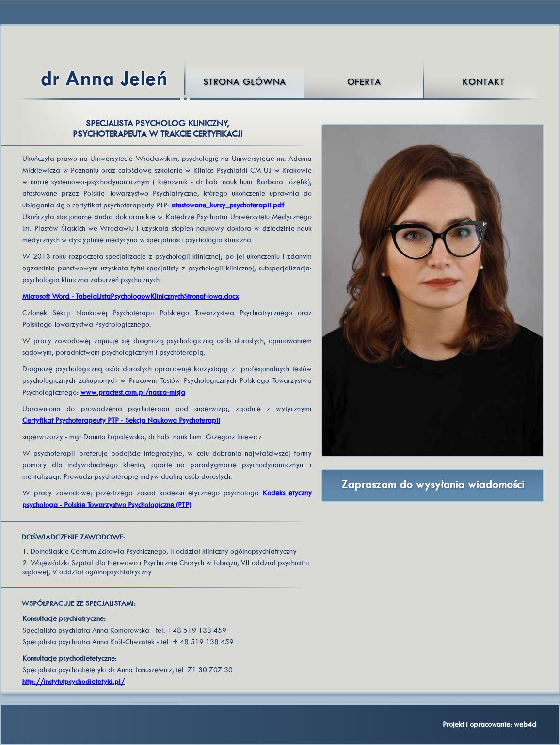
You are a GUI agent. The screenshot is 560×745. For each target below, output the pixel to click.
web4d (525, 724)
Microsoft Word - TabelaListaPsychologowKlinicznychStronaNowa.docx (131, 296)
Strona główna (245, 82)
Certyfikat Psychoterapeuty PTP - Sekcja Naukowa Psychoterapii (121, 420)
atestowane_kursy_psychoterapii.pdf (228, 205)
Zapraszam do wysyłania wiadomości (433, 484)
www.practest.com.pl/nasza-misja (133, 392)
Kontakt (484, 82)
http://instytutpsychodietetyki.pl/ (73, 681)
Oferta (364, 82)
